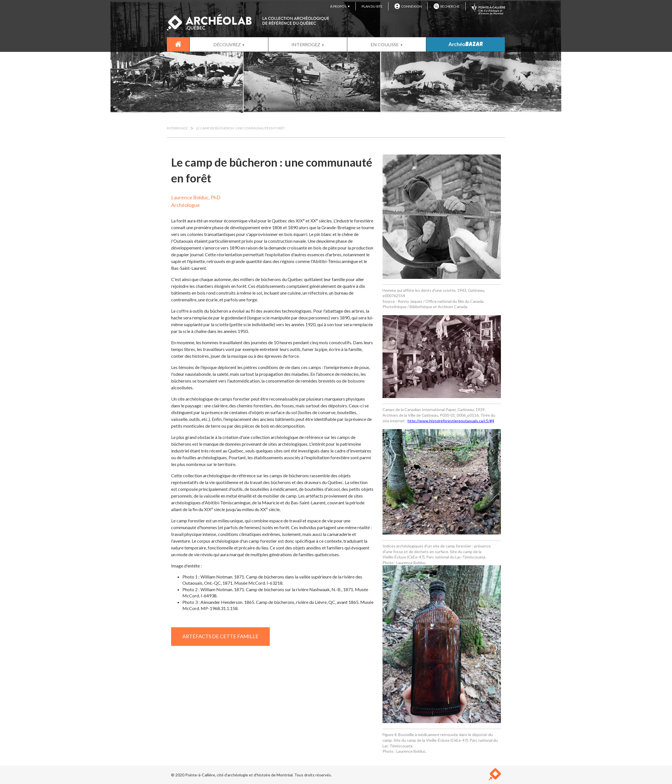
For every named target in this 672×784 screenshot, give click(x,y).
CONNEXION (408, 6)
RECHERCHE (447, 6)
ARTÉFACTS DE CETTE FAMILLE (220, 636)
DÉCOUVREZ (227, 44)
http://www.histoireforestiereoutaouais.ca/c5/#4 (451, 421)
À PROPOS (338, 6)
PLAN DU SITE (372, 6)
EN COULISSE (385, 44)
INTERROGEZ (306, 44)
